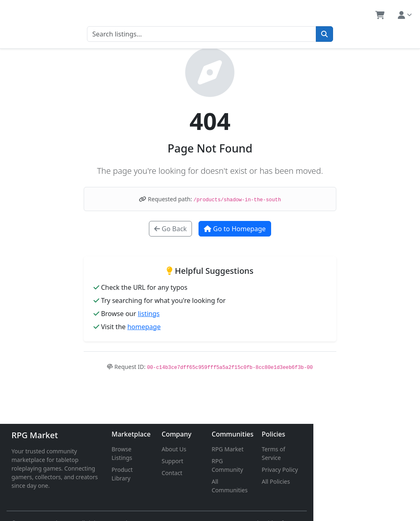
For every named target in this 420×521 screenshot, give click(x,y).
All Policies (365, 473)
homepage (144, 327)
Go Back (170, 229)
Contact (225, 473)
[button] (380, 15)
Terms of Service (373, 449)
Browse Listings (168, 449)
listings (149, 314)
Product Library (168, 461)
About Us (227, 449)
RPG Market (35, 435)
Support (226, 461)
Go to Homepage (235, 229)
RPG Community (305, 461)
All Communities (305, 473)
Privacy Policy (369, 461)
